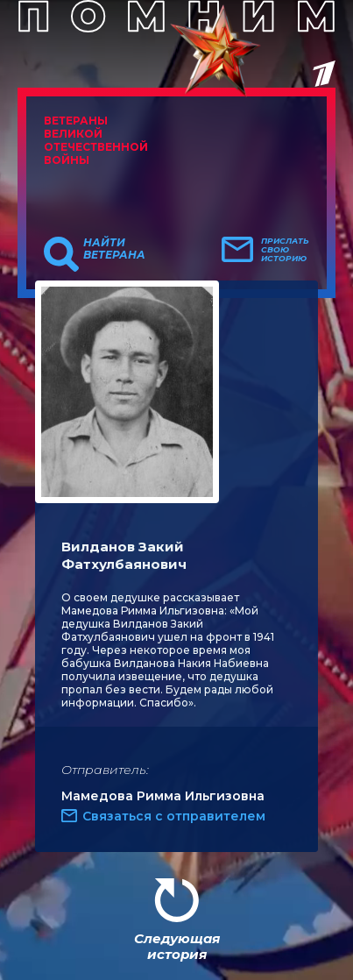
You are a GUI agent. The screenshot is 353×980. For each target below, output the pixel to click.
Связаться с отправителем (174, 816)
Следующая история (177, 946)
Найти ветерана (114, 249)
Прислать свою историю (285, 250)
